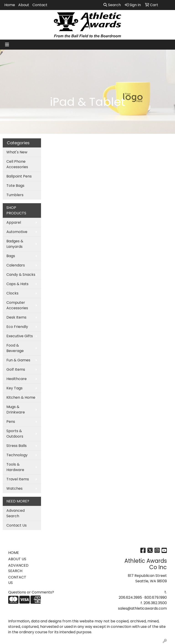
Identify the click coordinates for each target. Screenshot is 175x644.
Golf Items (16, 369)
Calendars (16, 265)
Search (112, 5)
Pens (11, 422)
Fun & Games (18, 360)
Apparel (14, 222)
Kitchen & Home (21, 397)
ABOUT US (17, 559)
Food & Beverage (15, 348)
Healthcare (17, 379)
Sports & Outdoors (15, 434)
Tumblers (15, 195)
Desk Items (16, 317)
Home (10, 5)
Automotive (17, 232)
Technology (17, 455)
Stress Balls (17, 446)
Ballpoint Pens (19, 176)
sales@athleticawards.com (142, 608)
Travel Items (18, 479)
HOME (14, 553)
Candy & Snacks (21, 275)
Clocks (12, 293)
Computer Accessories (17, 305)
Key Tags (14, 388)
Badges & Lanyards (15, 244)
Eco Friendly (17, 327)
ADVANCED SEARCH (18, 568)
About (24, 5)
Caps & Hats (17, 284)
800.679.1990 (156, 597)
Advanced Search (15, 513)
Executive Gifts (20, 336)
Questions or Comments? (31, 592)
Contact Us (17, 525)
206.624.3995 (130, 597)
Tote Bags (15, 186)
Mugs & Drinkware (16, 409)
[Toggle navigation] (7, 45)
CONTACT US (17, 580)
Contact (40, 5)
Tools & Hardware (15, 467)
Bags (11, 256)
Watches (14, 488)
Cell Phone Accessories (17, 164)
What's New (17, 152)
